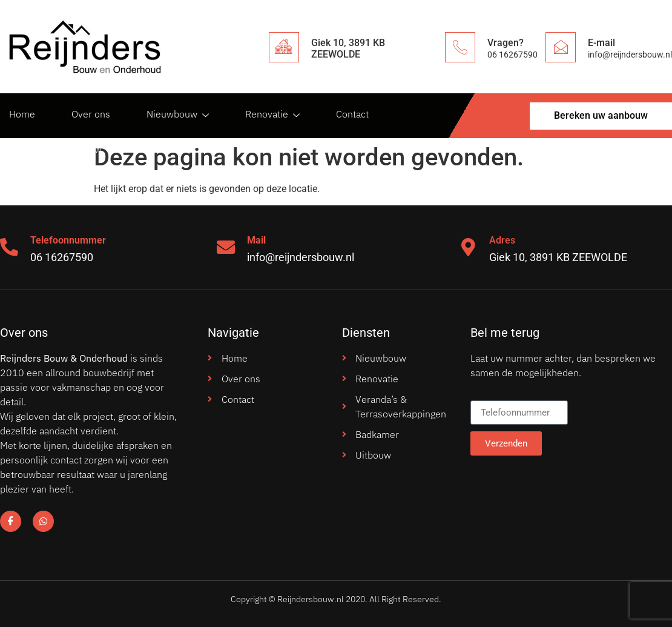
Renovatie (272, 114)
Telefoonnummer (68, 240)
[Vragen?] (460, 47)
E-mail (601, 43)
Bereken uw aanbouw (55, 149)
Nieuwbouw (178, 114)
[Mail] (226, 247)
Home (22, 114)
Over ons (91, 114)
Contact (352, 114)
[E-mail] (561, 47)
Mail (256, 240)
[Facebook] (11, 521)
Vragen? (506, 43)
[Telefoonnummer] (9, 247)
